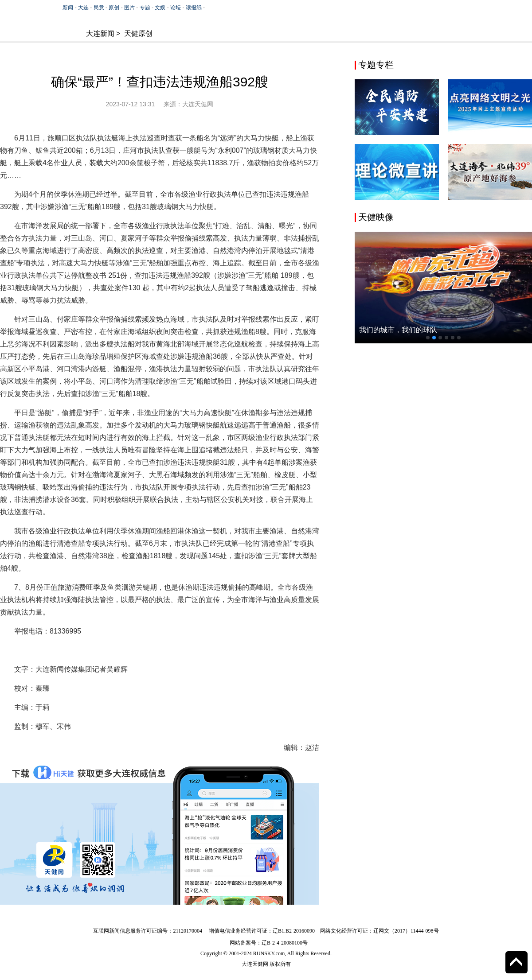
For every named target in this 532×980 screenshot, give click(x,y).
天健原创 (138, 33)
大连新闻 (100, 33)
